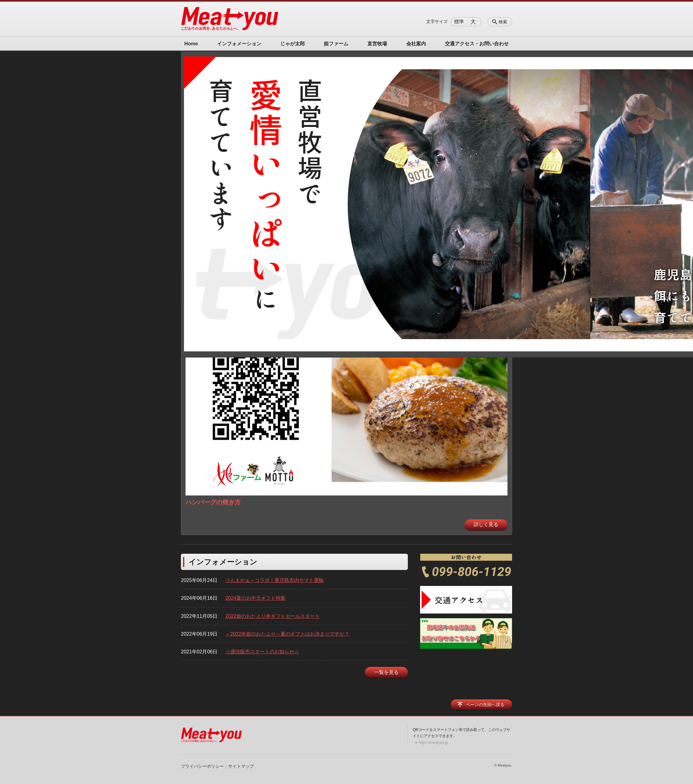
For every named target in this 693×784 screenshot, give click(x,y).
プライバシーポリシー (202, 766)
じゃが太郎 (293, 44)
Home (191, 44)
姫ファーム (336, 44)
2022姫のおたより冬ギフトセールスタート (273, 616)
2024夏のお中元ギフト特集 (255, 598)
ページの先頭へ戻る (485, 705)
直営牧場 (377, 44)
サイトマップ (241, 766)
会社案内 (416, 44)
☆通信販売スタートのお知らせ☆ (262, 652)
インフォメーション (239, 44)
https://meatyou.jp (433, 743)
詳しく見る (486, 524)
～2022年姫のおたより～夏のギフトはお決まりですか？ (287, 634)
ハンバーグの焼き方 (213, 502)
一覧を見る (386, 672)
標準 (459, 22)
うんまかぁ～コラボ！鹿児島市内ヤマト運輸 (274, 580)
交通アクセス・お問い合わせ (477, 44)
